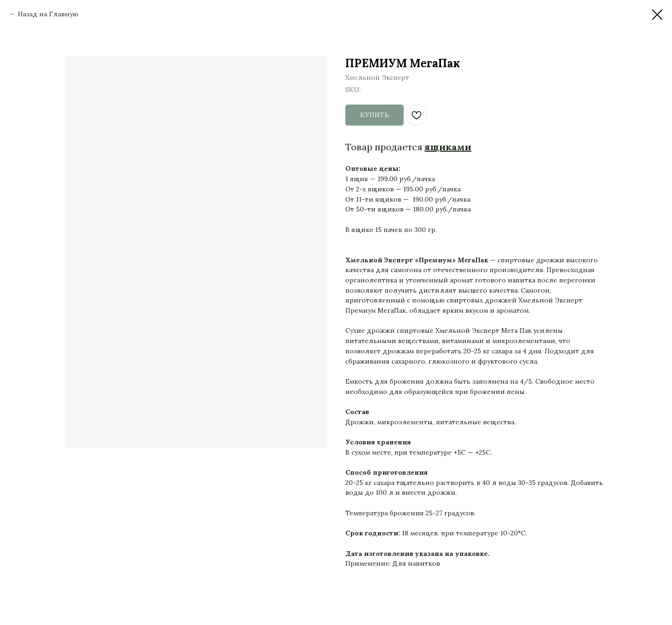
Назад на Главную (48, 14)
